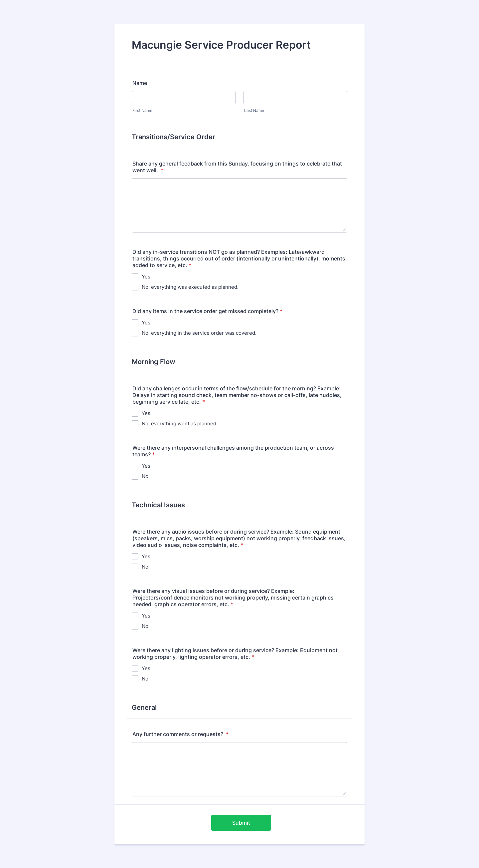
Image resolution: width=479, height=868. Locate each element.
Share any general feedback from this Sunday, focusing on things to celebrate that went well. (237, 167)
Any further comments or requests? (180, 734)
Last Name (254, 110)
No (145, 476)
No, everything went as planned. (180, 424)
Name (140, 83)
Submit (241, 823)
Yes (146, 277)
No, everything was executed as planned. (190, 287)
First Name (142, 110)
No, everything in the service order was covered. (199, 333)
